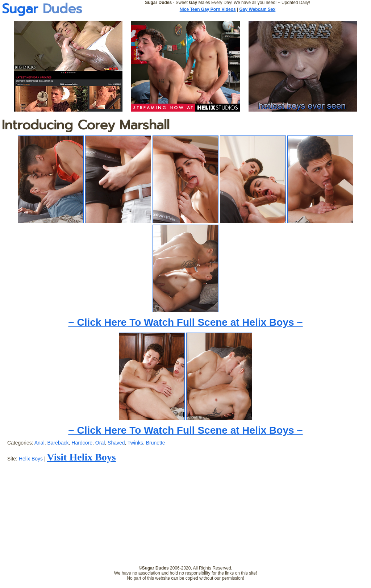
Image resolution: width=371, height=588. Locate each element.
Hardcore (82, 443)
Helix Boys (31, 459)
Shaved (116, 443)
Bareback (58, 443)
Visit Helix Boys (81, 457)
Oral (100, 443)
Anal (39, 443)
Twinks (135, 443)
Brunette (156, 443)
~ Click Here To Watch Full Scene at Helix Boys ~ (185, 322)
